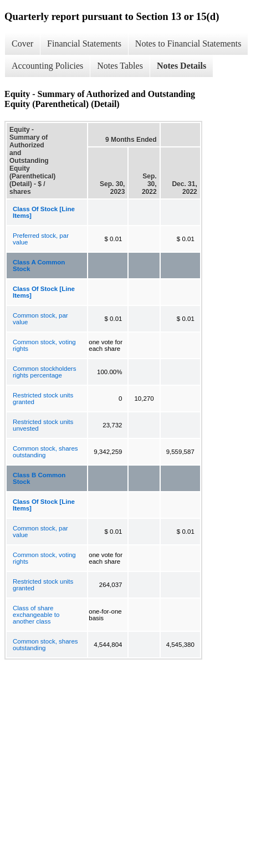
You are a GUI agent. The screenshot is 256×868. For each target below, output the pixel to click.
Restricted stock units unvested (43, 425)
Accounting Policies (47, 66)
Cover (22, 44)
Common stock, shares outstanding (45, 452)
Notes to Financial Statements (188, 44)
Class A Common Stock (39, 265)
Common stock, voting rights (44, 345)
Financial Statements (84, 44)
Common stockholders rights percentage (44, 372)
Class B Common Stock (39, 478)
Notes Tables (120, 66)
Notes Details (181, 66)
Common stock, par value (40, 319)
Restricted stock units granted (43, 399)
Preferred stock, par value (41, 239)
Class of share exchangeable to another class (36, 615)
